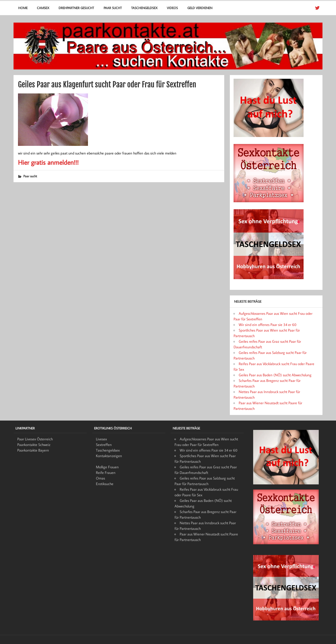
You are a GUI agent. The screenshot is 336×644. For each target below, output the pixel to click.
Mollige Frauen (107, 467)
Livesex (101, 439)
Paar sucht (113, 8)
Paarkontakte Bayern (33, 450)
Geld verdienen (200, 8)
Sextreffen (104, 445)
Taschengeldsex (144, 8)
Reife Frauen (106, 473)
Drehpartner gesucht (76, 8)
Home (23, 8)
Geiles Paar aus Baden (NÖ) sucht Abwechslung (275, 375)
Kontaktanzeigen (109, 456)
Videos (172, 8)
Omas (100, 478)
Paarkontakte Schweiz (34, 445)
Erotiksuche (105, 484)
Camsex (43, 8)
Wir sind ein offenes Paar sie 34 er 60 (268, 325)
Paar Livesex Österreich (35, 439)
